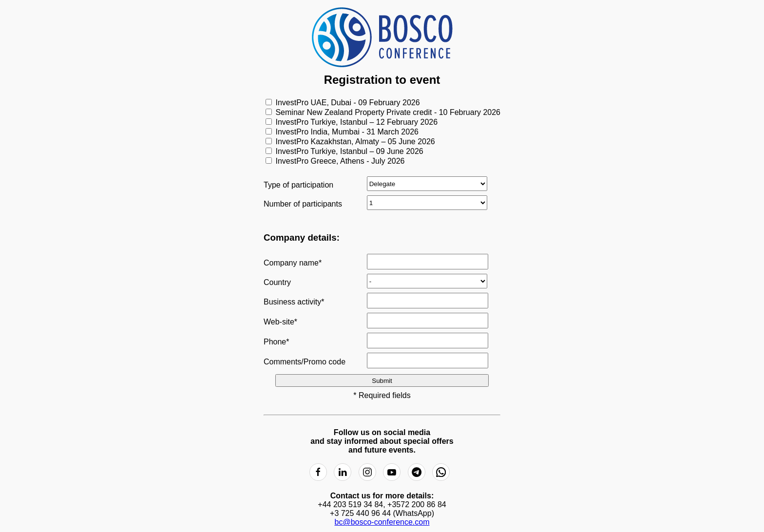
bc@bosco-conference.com (382, 522)
